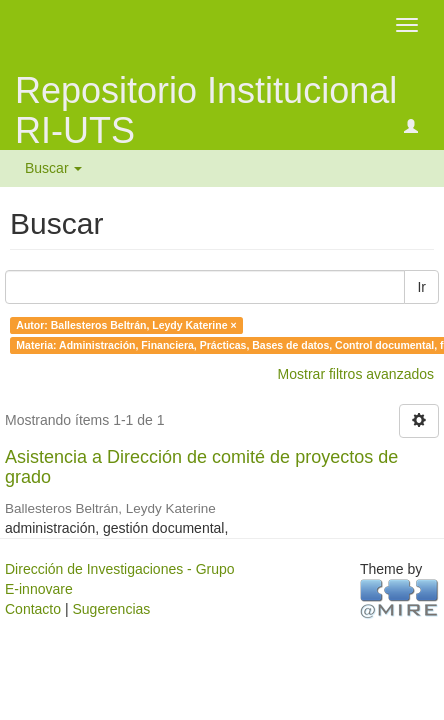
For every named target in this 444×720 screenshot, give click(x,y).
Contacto (33, 609)
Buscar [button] (53, 168)
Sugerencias (111, 609)
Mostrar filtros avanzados (356, 374)
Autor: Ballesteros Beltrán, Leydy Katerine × (126, 325)
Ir (421, 287)
